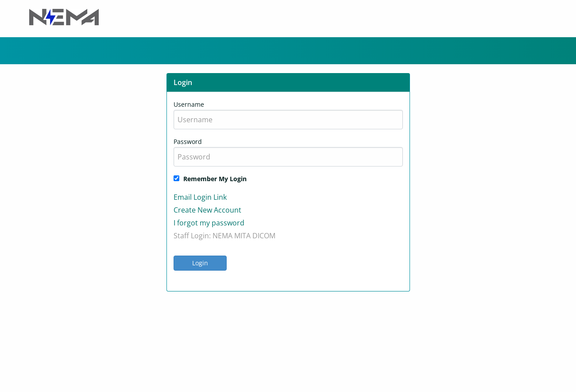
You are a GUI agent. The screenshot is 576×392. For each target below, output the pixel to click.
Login (200, 263)
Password (188, 142)
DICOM (264, 236)
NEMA (222, 236)
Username (189, 104)
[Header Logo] (64, 16)
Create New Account (207, 210)
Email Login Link (200, 197)
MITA (242, 236)
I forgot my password (209, 223)
